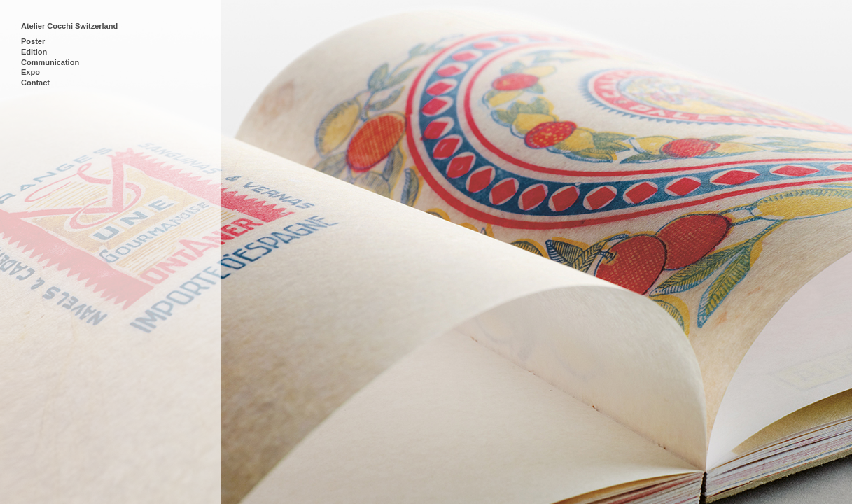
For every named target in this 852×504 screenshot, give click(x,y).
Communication (50, 62)
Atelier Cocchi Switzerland (69, 26)
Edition (34, 52)
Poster (33, 41)
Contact (35, 83)
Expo (30, 72)
